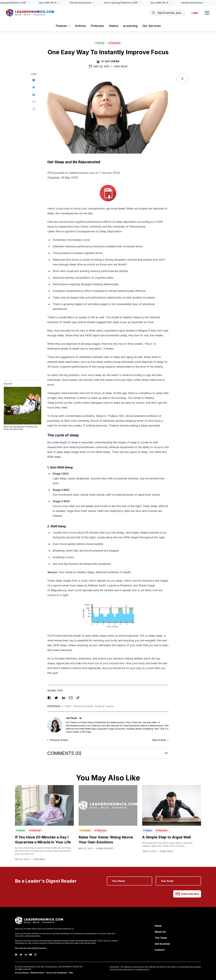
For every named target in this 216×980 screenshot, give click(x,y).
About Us (160, 932)
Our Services (152, 26)
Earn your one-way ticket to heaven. (31, 948)
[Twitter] (21, 955)
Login (195, 13)
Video (148, 830)
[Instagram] (35, 955)
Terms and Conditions (56, 973)
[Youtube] (31, 955)
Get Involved (162, 944)
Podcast (85, 830)
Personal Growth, (84, 706)
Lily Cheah (112, 61)
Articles (81, 26)
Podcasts (97, 26)
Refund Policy (37, 973)
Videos (114, 26)
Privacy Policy (22, 973)
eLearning (130, 26)
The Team (161, 938)
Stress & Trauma (104, 706)
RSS (71, 973)
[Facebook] (16, 955)
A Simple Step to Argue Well (166, 837)
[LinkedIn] (26, 955)
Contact (160, 950)
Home (158, 926)
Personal (114, 43)
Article (100, 43)
